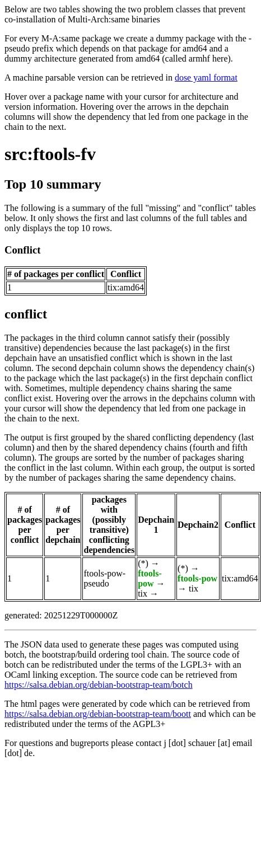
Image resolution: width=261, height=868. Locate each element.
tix (143, 593)
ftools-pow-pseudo (104, 578)
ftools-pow (150, 578)
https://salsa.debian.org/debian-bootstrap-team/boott (98, 714)
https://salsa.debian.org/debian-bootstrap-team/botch (99, 685)
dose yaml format (206, 78)
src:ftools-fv (50, 154)
